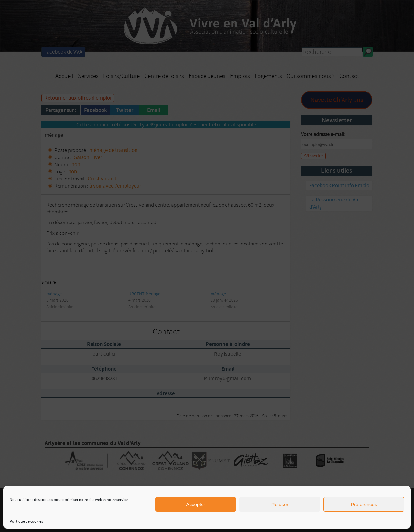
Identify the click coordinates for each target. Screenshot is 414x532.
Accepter (196, 504)
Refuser (280, 504)
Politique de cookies (26, 521)
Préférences (364, 504)
